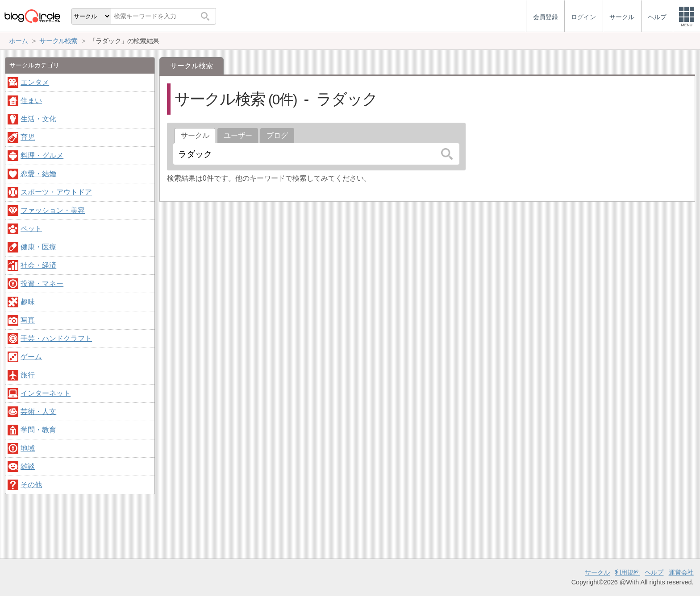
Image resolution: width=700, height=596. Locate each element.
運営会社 (681, 572)
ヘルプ (654, 572)
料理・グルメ (42, 155)
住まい (31, 101)
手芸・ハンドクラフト (56, 338)
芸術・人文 (38, 412)
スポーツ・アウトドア (56, 192)
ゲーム (31, 357)
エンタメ (35, 82)
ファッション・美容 (53, 210)
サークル (597, 572)
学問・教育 (38, 430)
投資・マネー (42, 284)
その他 (31, 485)
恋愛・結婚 (38, 174)
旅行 (28, 375)
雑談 (28, 466)
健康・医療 (38, 247)
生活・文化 (38, 119)
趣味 (28, 302)
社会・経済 (38, 265)
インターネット (46, 393)
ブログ (277, 135)
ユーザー (238, 135)
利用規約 (627, 572)
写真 (28, 320)
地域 (28, 448)
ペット (31, 229)
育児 (28, 137)
